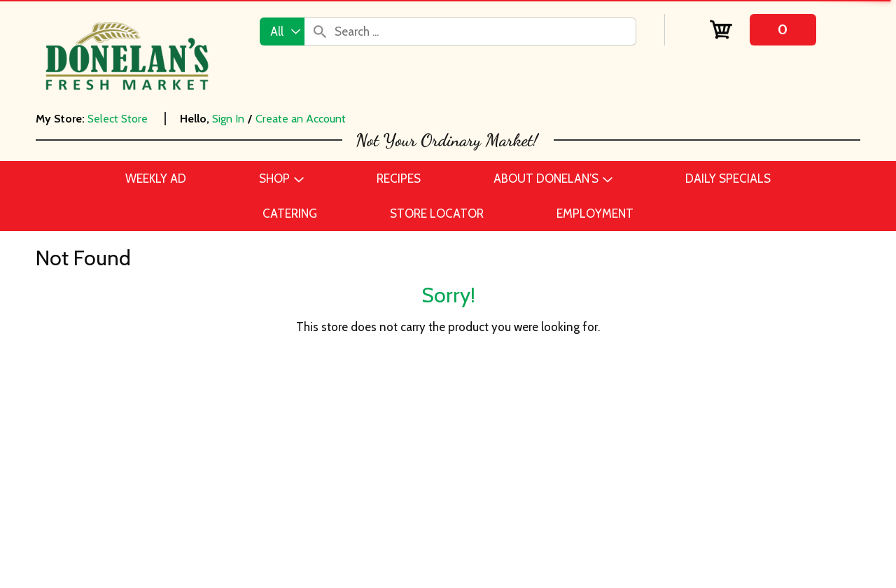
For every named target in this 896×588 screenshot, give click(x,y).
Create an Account (301, 119)
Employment (418, 449)
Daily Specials (421, 491)
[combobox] (282, 31)
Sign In (228, 119)
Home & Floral (155, 554)
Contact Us (414, 428)
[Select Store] (119, 119)
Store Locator (420, 512)
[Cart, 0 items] (762, 30)
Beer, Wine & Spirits (170, 449)
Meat (132, 575)
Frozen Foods (154, 533)
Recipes (405, 470)
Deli (129, 512)
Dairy (133, 491)
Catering (141, 470)
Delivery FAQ (419, 533)
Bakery (136, 428)
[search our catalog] (320, 31)
